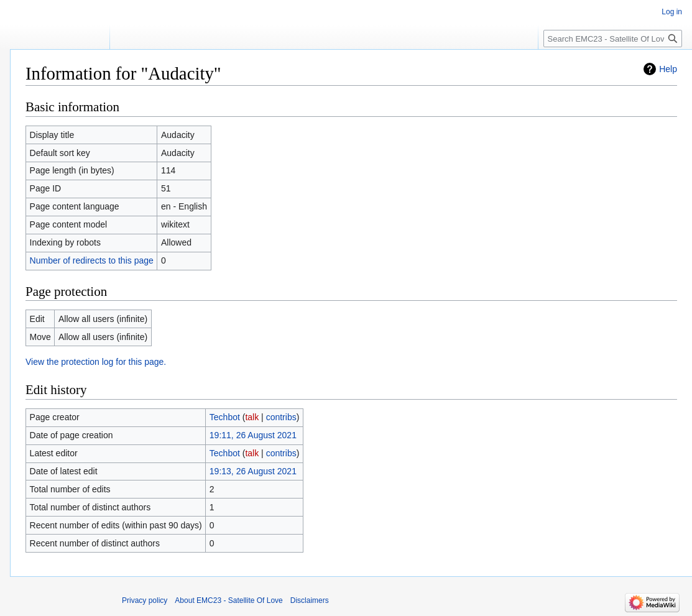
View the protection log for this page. (96, 362)
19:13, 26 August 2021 (253, 471)
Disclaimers (310, 600)
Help (668, 69)
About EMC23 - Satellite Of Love (228, 600)
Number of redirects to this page (92, 260)
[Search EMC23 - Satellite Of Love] (613, 39)
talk (252, 417)
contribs (281, 417)
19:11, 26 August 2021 (253, 435)
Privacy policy (145, 600)
